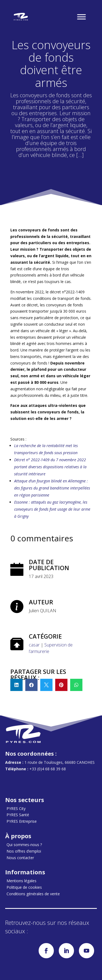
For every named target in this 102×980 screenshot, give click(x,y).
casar (34, 645)
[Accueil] (21, 17)
